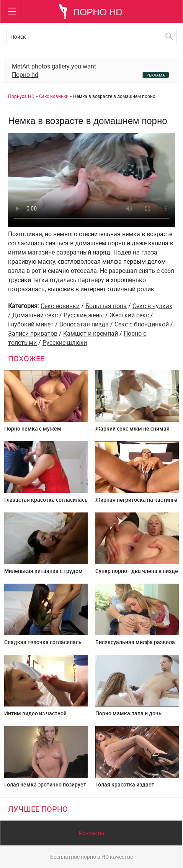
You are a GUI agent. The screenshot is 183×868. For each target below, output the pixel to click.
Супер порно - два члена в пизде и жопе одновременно (137, 574)
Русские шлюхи (65, 343)
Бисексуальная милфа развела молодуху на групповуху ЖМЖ (135, 645)
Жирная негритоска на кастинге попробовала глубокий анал (136, 503)
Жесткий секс (129, 315)
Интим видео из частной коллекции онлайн (35, 716)
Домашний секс (35, 315)
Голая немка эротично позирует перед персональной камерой (45, 787)
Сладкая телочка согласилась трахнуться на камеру (43, 645)
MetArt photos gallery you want (54, 66)
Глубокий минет (31, 324)
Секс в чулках (152, 306)
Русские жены (84, 315)
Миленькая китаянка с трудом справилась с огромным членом (46, 574)
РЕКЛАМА (156, 75)
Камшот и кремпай (91, 333)
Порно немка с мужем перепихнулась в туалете (36, 432)
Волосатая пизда (84, 324)
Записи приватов (33, 333)
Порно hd (25, 75)
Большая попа (106, 306)
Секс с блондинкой (142, 324)
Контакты (91, 833)
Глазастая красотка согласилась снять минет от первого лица (46, 503)
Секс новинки (60, 306)
